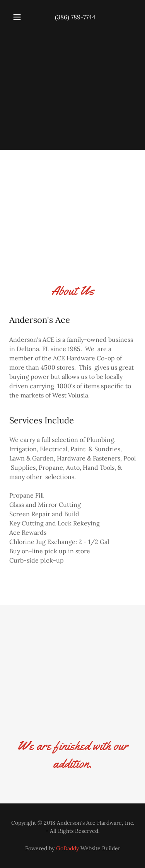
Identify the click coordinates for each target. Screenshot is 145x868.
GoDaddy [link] (67, 848)
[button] (17, 17)
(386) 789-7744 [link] (75, 17)
